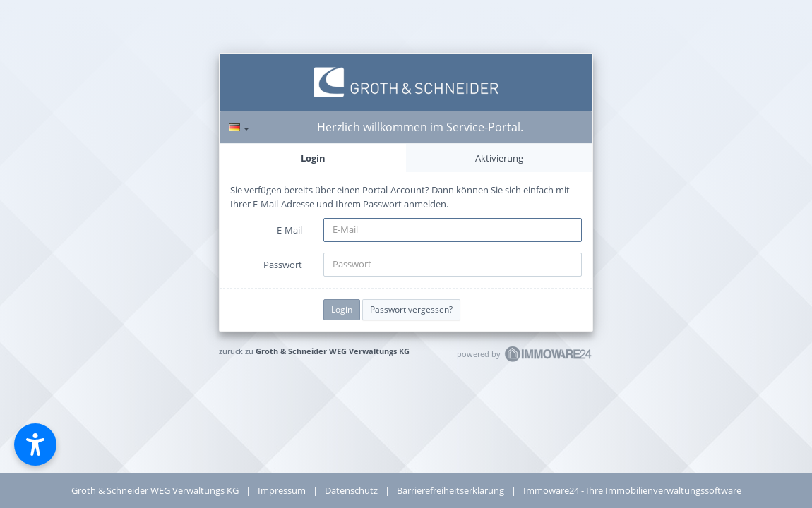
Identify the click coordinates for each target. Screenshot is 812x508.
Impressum (282, 490)
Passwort (283, 265)
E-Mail (289, 230)
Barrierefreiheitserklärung (450, 490)
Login (313, 158)
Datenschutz (351, 490)
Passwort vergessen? (411, 309)
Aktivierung (499, 158)
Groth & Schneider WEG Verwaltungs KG (333, 351)
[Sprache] (239, 127)
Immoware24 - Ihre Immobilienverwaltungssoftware (632, 490)
